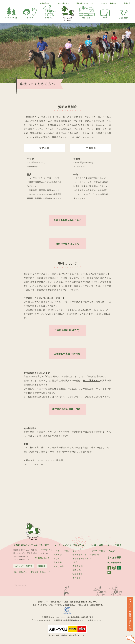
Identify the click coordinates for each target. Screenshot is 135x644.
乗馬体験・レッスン (82, 555)
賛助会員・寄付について (85, 3)
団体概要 (58, 562)
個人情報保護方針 (114, 563)
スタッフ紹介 (115, 545)
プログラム (49, 17)
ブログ (105, 17)
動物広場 (95, 555)
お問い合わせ (45, 3)
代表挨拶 (58, 555)
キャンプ (30, 17)
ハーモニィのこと (63, 545)
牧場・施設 (97, 545)
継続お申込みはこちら (67, 244)
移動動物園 (78, 574)
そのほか (77, 578)
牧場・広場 (86, 17)
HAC (75, 562)
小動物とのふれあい (82, 559)
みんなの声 (59, 566)
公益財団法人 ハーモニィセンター (31, 545)
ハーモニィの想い (62, 551)
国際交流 (77, 570)
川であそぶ (78, 566)
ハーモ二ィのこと (11, 17)
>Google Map (47, 550)
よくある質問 (124, 17)
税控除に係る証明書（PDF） (67, 409)
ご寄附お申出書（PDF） (67, 330)
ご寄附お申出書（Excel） (68, 354)
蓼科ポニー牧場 (98, 551)
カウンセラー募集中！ (109, 3)
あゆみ (57, 559)
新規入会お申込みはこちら (67, 220)
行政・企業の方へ (63, 3)
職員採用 (127, 3)
